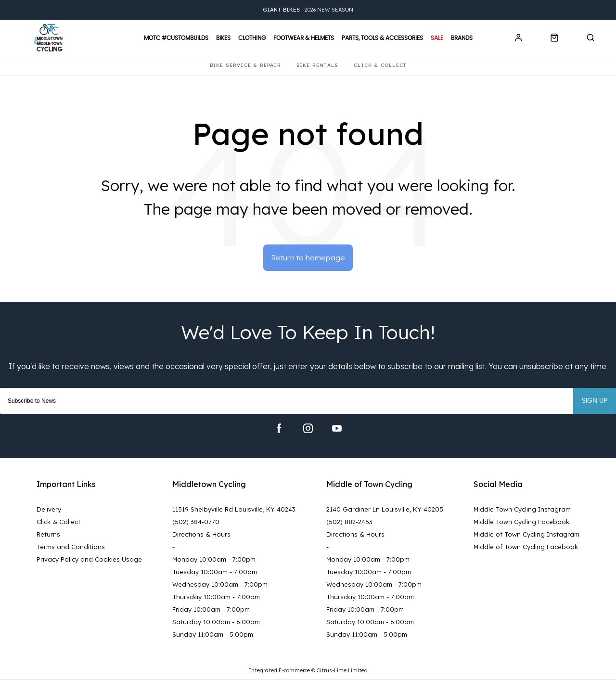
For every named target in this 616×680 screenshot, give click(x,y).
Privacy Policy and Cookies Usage (89, 560)
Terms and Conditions (71, 547)
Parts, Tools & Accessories (382, 38)
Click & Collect (58, 522)
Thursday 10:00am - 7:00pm (216, 597)
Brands (462, 38)
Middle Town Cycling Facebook (521, 522)
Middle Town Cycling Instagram (522, 510)
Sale (437, 38)
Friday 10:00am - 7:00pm (211, 610)
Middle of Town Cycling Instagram (526, 535)
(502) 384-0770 (196, 522)
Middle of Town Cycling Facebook (526, 547)
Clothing (252, 38)
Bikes (223, 38)
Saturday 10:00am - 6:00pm (216, 622)
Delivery (49, 510)
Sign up (595, 401)
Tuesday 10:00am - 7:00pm (215, 572)
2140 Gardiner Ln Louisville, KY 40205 (385, 510)
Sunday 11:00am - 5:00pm (213, 635)
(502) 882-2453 (349, 522)
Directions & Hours (201, 535)
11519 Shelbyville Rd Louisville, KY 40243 (234, 510)
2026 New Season (308, 10)
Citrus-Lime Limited (342, 671)
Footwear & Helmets (304, 38)
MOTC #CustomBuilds (176, 38)
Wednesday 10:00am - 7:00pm (220, 585)
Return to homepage (308, 258)
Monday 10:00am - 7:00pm (214, 560)
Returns (48, 535)
